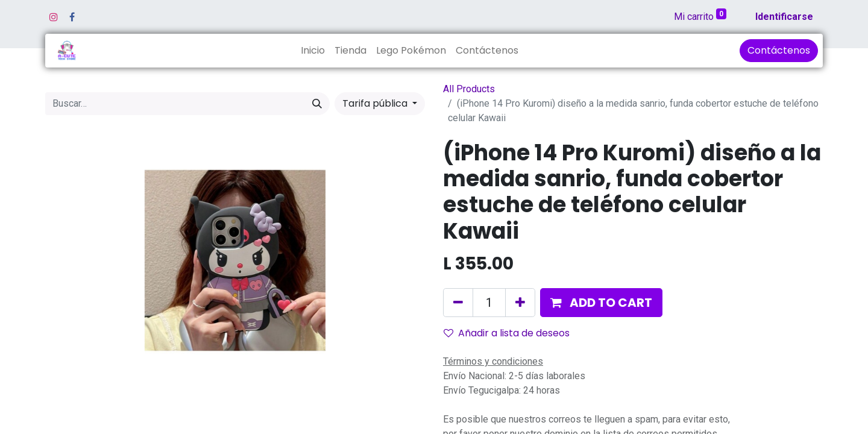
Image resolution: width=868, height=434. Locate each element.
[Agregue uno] (520, 303)
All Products (469, 89)
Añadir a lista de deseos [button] (507, 333)
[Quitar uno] (458, 303)
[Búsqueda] (317, 104)
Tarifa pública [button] (376, 103)
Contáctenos (779, 50)
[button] (601, 303)
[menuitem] (313, 51)
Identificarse (784, 17)
